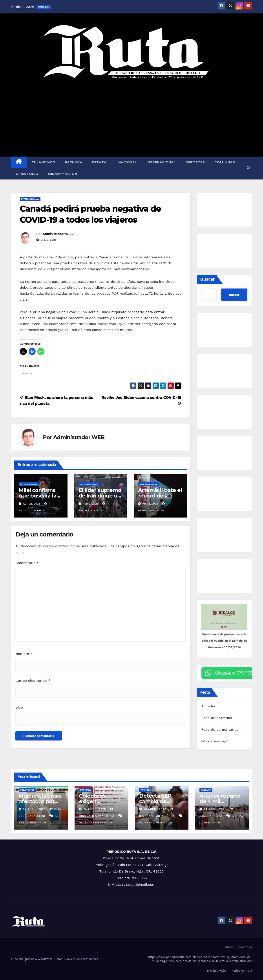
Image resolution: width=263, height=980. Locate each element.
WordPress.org (214, 741)
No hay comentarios (96, 823)
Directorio (27, 174)
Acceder (209, 706)
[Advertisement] (131, 118)
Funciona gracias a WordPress (32, 959)
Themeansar (89, 959)
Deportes (195, 162)
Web (19, 707)
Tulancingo (44, 162)
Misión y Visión (63, 174)
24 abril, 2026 (35, 809)
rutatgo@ (130, 885)
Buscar (208, 279)
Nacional (128, 162)
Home (230, 947)
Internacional (161, 162)
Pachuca (74, 162)
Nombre (24, 654)
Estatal (100, 162)
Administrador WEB (58, 234)
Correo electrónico (33, 681)
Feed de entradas (217, 718)
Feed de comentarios (220, 729)
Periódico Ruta (242, 971)
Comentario (27, 563)
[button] (248, 168)
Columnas (225, 162)
